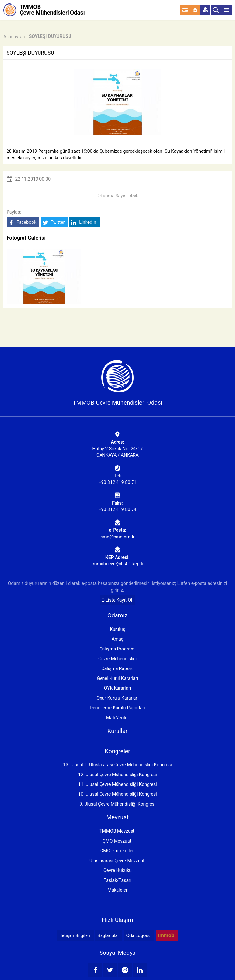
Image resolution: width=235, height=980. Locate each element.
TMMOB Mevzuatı (117, 831)
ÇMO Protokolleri (117, 851)
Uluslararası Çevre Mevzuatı (117, 861)
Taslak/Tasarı (118, 880)
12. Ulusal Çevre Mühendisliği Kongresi (117, 775)
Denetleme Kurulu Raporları (117, 708)
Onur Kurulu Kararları (117, 698)
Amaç (117, 639)
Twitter (54, 222)
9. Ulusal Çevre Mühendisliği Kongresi (117, 804)
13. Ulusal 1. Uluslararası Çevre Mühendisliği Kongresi (117, 765)
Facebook (22, 222)
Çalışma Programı (117, 649)
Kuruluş (117, 629)
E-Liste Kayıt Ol (117, 600)
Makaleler (118, 890)
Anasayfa (13, 37)
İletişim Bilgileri (75, 935)
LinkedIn (84, 222)
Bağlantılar (108, 935)
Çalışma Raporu (118, 668)
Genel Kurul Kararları (117, 678)
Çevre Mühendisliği (117, 659)
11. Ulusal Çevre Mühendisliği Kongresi (117, 784)
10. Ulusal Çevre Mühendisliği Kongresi (117, 794)
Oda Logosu (138, 935)
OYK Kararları (117, 688)
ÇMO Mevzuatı (117, 841)
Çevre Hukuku (117, 870)
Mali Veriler (117, 718)
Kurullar (117, 731)
